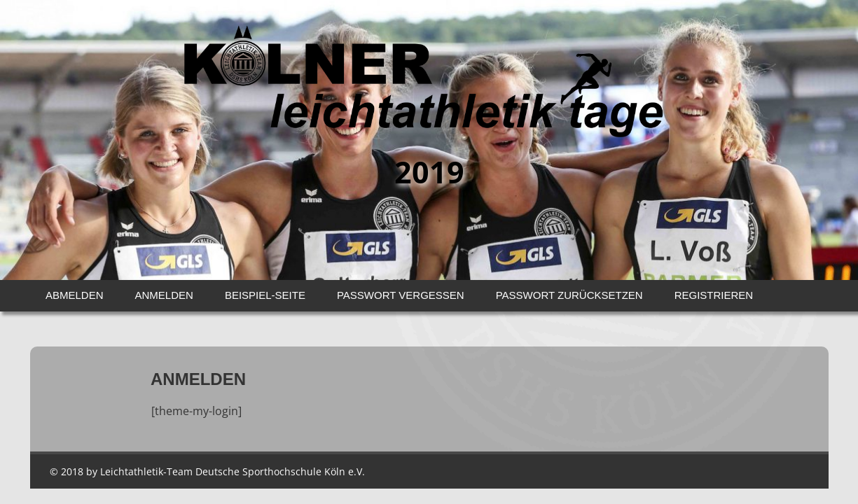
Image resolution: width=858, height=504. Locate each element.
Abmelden (75, 295)
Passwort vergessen (401, 295)
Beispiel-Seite (265, 295)
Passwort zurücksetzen (569, 295)
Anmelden (164, 295)
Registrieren (714, 295)
